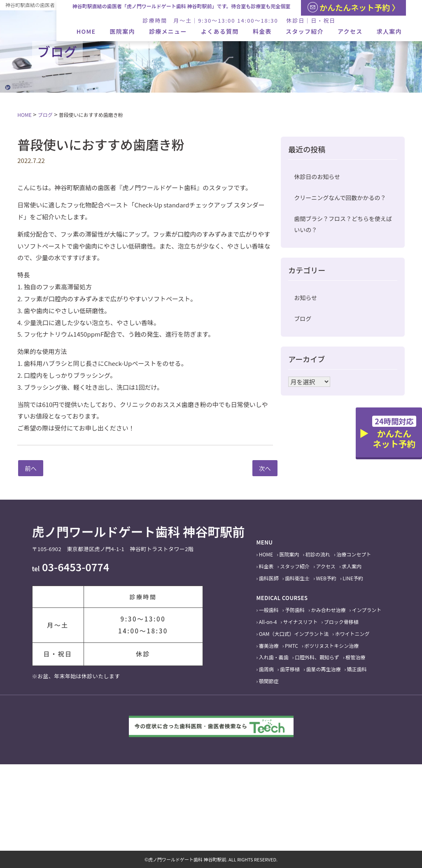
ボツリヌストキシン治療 (331, 646)
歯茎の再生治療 (323, 669)
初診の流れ (318, 554)
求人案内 (389, 31)
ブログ (303, 319)
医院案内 (122, 31)
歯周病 (266, 669)
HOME (86, 31)
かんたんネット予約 (394, 433)
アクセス (350, 31)
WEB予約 (326, 578)
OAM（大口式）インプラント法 (294, 634)
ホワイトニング (352, 634)
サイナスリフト (301, 622)
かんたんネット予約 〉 (354, 7)
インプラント (367, 610)
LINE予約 (353, 578)
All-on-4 (268, 622)
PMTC (291, 646)
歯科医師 (269, 578)
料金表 (262, 31)
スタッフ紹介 (305, 31)
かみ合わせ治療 (328, 610)
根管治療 (355, 657)
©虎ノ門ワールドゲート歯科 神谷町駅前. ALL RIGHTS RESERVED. (211, 859)
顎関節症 (269, 681)
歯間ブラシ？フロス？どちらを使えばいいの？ (343, 224)
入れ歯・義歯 (274, 657)
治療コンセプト (354, 554)
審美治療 (269, 646)
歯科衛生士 (297, 578)
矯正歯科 (357, 669)
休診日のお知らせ (317, 177)
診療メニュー (168, 31)
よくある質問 (220, 31)
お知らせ (305, 298)
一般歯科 (269, 610)
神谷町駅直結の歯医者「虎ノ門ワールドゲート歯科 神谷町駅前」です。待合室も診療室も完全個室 (182, 6)
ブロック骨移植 (341, 622)
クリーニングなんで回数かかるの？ (340, 198)
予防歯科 (295, 610)
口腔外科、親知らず (317, 657)
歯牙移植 (290, 669)
